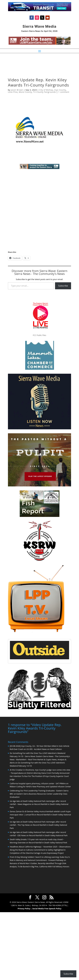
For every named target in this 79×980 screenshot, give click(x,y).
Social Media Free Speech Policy (47, 908)
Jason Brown (17, 90)
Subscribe (63, 286)
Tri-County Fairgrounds (45, 92)
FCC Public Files (39, 335)
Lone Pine (13, 92)
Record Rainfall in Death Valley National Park (48, 835)
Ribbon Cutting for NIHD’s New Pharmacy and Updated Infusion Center (40, 786)
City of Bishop (46, 90)
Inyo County (60, 90)
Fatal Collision (56, 749)
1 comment (64, 92)
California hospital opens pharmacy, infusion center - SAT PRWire (38, 783)
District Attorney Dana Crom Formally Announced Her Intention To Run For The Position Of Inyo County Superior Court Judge (40, 776)
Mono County (25, 92)
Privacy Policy (24, 908)
